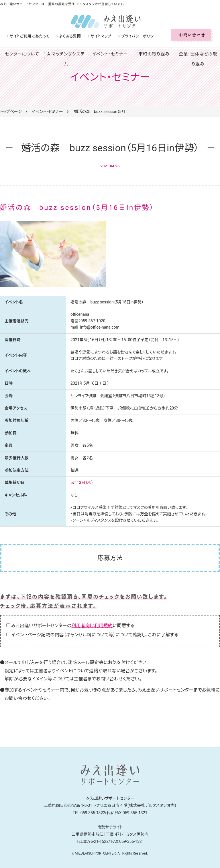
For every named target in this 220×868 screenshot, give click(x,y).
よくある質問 (67, 36)
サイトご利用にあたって (28, 36)
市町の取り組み (154, 54)
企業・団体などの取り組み (198, 59)
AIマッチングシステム (66, 54)
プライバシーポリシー (133, 36)
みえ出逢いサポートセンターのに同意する (73, 626)
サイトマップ (96, 36)
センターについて (22, 54)
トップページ (11, 112)
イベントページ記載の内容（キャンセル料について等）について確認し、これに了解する (95, 635)
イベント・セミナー (110, 54)
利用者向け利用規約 (92, 626)
